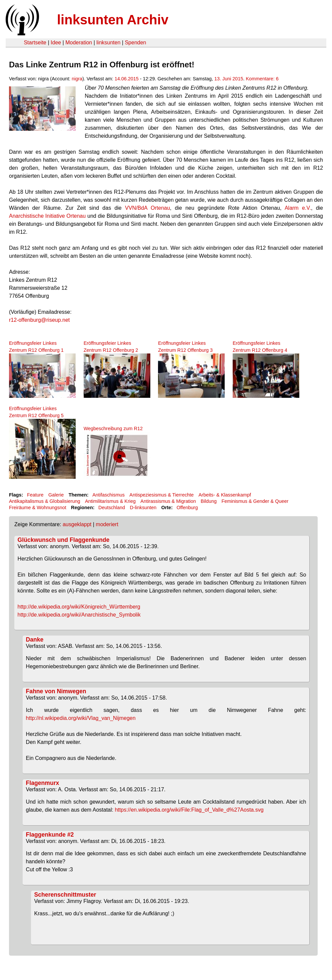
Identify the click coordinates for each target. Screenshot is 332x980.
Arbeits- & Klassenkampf (225, 495)
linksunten (108, 43)
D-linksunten (143, 508)
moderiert (107, 524)
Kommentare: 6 (262, 79)
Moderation (79, 43)
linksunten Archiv (113, 20)
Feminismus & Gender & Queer (255, 501)
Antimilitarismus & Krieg (110, 501)
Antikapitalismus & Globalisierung (45, 501)
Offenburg (187, 508)
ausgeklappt (77, 524)
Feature (35, 495)
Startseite (35, 43)
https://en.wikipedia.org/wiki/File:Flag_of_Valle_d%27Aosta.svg (189, 810)
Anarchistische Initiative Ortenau (47, 216)
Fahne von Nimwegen (56, 691)
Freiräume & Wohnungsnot (38, 508)
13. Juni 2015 (229, 79)
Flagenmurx (43, 783)
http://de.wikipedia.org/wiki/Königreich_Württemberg (79, 607)
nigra (77, 79)
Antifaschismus (108, 495)
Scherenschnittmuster (65, 895)
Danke (35, 640)
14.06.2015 (127, 79)
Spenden (135, 43)
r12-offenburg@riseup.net (39, 320)
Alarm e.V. (298, 208)
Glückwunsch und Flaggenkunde (64, 540)
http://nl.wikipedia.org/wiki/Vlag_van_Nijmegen (81, 718)
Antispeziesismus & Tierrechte (161, 495)
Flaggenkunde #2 (50, 835)
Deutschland (112, 508)
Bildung (209, 501)
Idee (56, 43)
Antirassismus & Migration (168, 501)
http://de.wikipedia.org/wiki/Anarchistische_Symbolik (79, 615)
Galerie (56, 495)
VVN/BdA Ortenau (147, 208)
